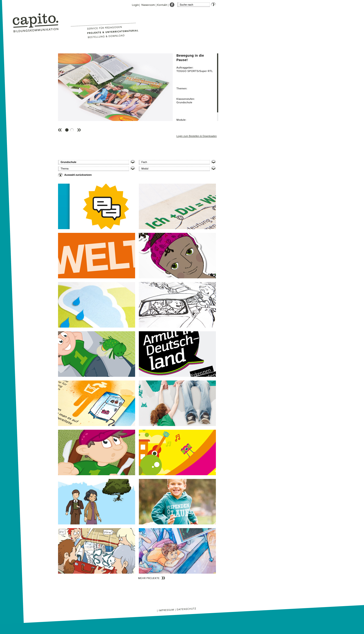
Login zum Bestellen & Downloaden (197, 136)
